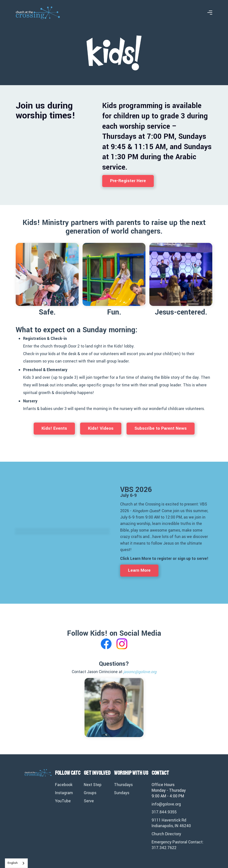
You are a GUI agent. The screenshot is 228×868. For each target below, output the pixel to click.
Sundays (122, 793)
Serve (89, 801)
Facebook (64, 785)
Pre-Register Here (128, 181)
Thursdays (123, 785)
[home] (38, 13)
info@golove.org (166, 804)
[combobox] (16, 863)
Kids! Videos (101, 428)
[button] (210, 13)
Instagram (64, 793)
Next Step (93, 785)
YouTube (63, 801)
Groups (90, 793)
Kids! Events (54, 428)
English (13, 863)
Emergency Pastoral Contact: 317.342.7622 (178, 845)
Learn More (139, 570)
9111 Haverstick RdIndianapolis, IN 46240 (171, 823)
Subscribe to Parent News (161, 428)
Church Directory (166, 834)
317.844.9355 (164, 812)
